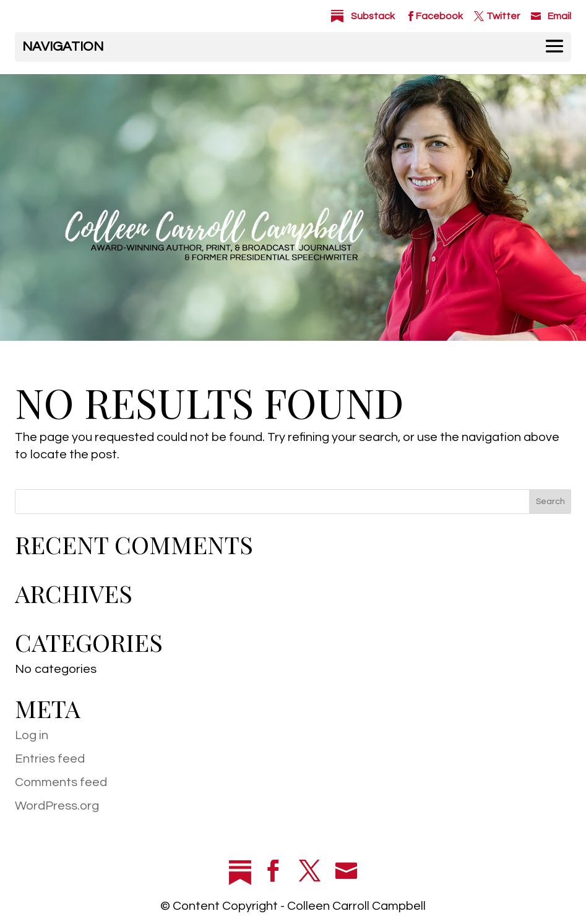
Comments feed (61, 782)
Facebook (439, 16)
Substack (373, 16)
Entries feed (50, 759)
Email (559, 16)
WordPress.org (57, 806)
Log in (32, 735)
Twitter (503, 16)
